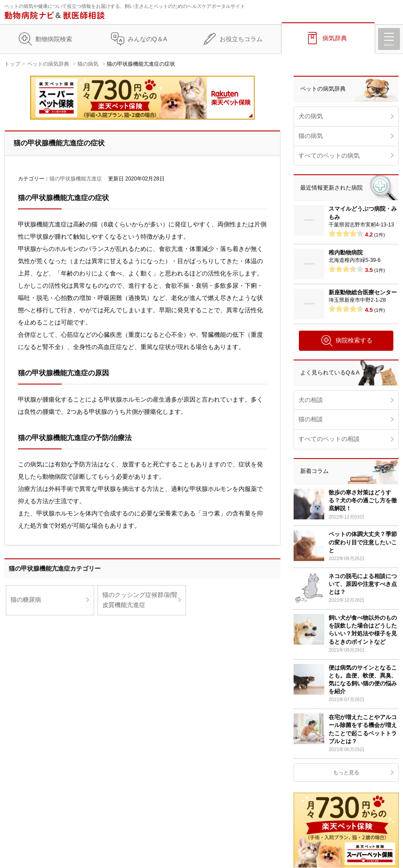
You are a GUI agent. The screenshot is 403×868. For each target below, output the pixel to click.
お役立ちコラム (241, 39)
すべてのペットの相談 (329, 439)
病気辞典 (335, 38)
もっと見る (346, 773)
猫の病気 (88, 64)
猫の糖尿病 (26, 600)
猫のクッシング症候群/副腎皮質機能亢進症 (140, 600)
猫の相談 (311, 419)
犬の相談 (311, 400)
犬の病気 (311, 116)
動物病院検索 (54, 39)
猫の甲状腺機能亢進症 (76, 179)
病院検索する (346, 341)
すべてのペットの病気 (329, 155)
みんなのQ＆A (147, 39)
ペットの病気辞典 (48, 64)
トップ (12, 64)
